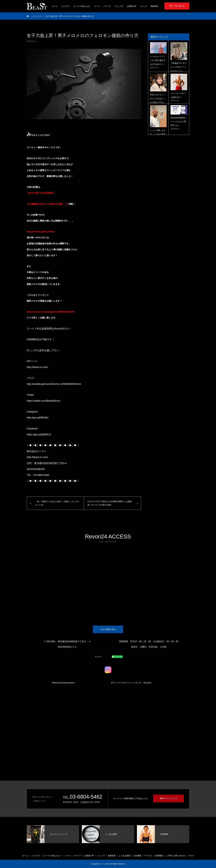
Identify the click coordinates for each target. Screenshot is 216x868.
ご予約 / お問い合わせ (176, 856)
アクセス (148, 856)
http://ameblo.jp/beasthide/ (41, 232)
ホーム (55, 6)
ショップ (143, 6)
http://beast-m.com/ (37, 367)
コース (97, 6)
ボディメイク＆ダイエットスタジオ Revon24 (131, 683)
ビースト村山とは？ (82, 6)
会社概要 (137, 856)
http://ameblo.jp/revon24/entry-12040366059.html (54, 384)
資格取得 (154, 6)
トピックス (119, 6)
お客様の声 (132, 6)
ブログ (191, 856)
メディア (107, 6)
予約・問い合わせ (177, 6)
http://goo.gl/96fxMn (38, 418)
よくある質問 (125, 856)
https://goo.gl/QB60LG (39, 434)
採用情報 (159, 856)
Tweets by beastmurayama (63, 683)
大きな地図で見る (108, 629)
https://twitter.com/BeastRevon (43, 401)
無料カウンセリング (168, 798)
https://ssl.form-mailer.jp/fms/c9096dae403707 (51, 312)
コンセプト (66, 6)
